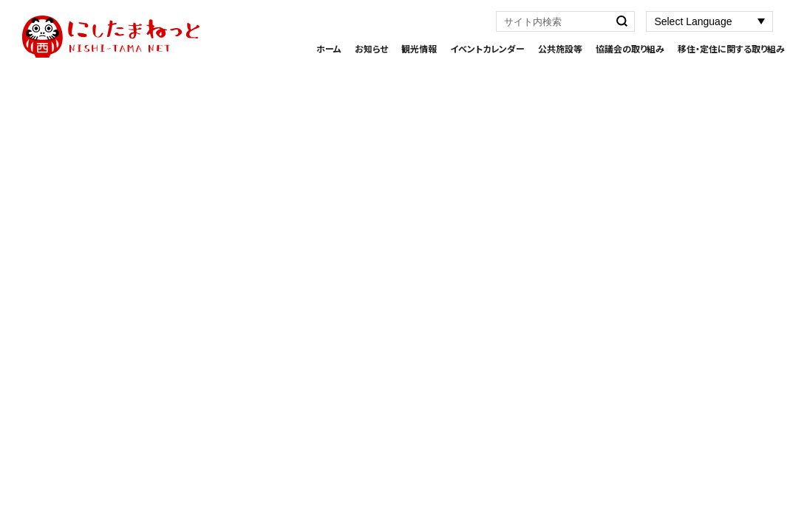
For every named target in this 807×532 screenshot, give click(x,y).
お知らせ (371, 48)
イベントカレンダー (487, 48)
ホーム (329, 48)
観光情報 (419, 48)
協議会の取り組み (630, 48)
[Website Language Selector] (709, 21)
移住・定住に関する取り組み (731, 48)
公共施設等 (560, 48)
